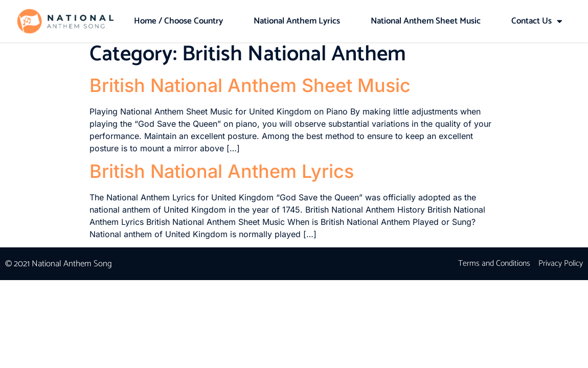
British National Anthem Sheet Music (250, 90)
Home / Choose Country (178, 21)
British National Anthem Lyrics (222, 176)
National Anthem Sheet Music (426, 21)
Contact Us (537, 21)
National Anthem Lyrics (297, 21)
